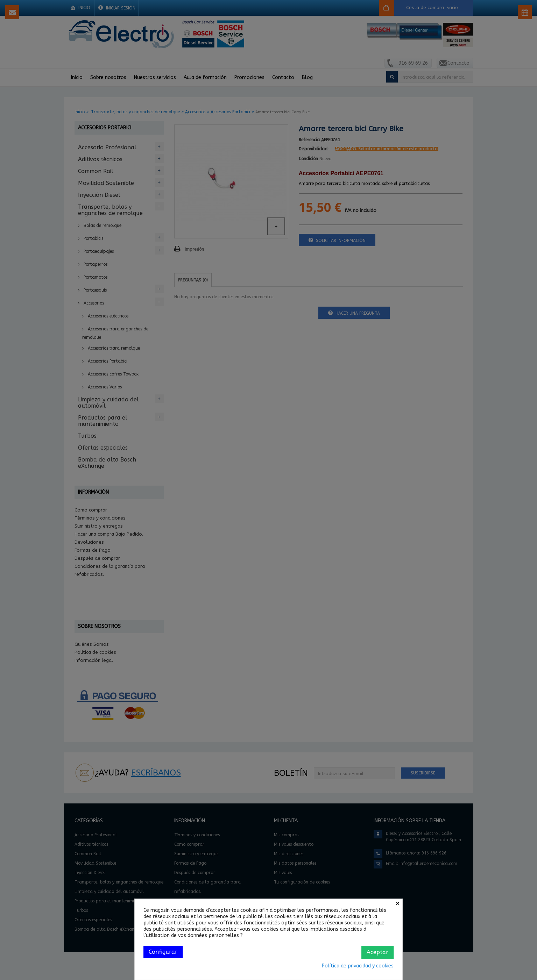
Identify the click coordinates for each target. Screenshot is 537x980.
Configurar (163, 952)
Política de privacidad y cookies (358, 966)
